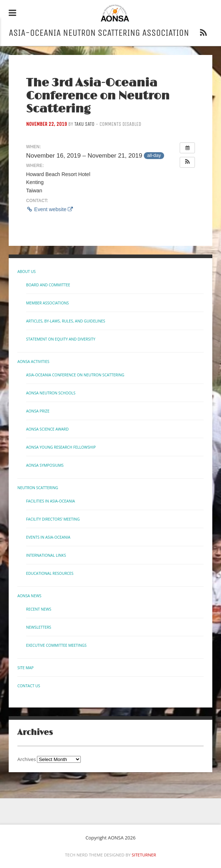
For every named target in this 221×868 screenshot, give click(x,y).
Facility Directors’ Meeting (53, 519)
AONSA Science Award (47, 429)
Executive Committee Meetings (56, 645)
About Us (26, 271)
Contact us (29, 686)
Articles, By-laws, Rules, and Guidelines (66, 321)
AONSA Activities (33, 362)
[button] (187, 162)
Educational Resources (50, 573)
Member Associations (47, 303)
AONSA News (29, 596)
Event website (49, 209)
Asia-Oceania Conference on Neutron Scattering (75, 375)
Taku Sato (84, 124)
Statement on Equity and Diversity (61, 339)
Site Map (26, 668)
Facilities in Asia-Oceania (51, 501)
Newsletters (39, 627)
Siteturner (144, 855)
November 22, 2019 (47, 124)
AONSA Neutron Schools (51, 393)
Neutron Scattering (38, 488)
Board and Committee (48, 285)
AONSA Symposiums (45, 465)
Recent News (39, 609)
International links (46, 555)
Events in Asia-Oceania (48, 537)
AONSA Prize (38, 411)
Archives (27, 759)
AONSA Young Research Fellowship (61, 447)
